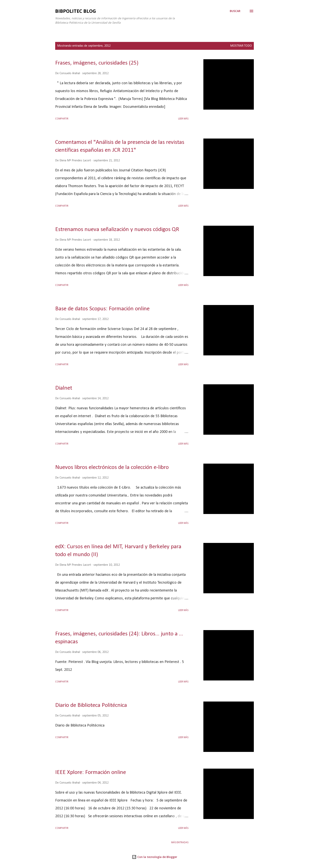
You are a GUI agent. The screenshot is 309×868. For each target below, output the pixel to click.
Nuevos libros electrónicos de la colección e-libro (112, 467)
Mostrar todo (241, 46)
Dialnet (64, 388)
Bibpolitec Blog (76, 11)
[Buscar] (235, 11)
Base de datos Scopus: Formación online (102, 309)
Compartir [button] (62, 119)
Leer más (183, 119)
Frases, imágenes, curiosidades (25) (97, 63)
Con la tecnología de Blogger (154, 857)
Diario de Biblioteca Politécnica (91, 705)
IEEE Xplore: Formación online (91, 772)
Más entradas (180, 842)
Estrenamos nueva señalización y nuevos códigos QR (117, 230)
